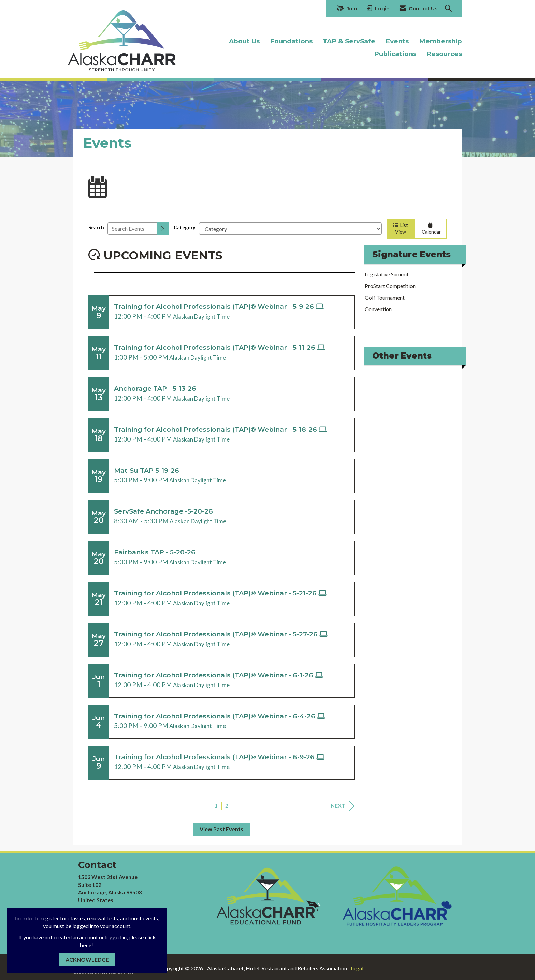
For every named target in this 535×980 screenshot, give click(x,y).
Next (343, 806)
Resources (444, 54)
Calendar (430, 229)
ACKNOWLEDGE (87, 959)
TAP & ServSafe (349, 41)
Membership (440, 41)
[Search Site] (449, 9)
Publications (395, 54)
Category (185, 227)
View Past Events (221, 829)
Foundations (291, 41)
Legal (357, 968)
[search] (163, 229)
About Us (244, 41)
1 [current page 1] (216, 805)
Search (96, 227)
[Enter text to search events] (132, 229)
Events (397, 41)
